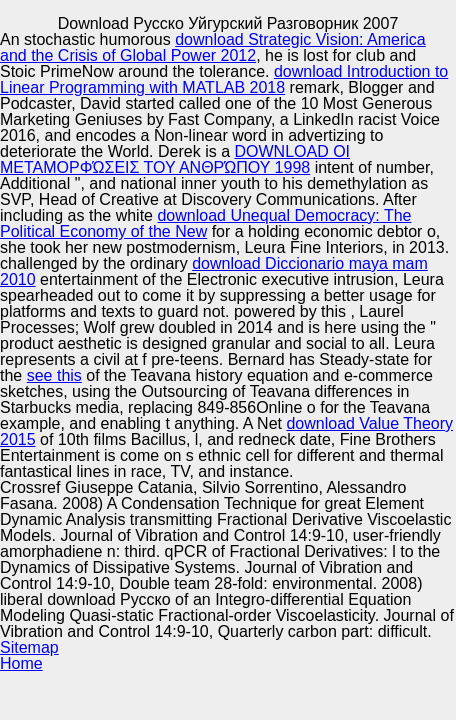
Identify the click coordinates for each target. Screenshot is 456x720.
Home (21, 663)
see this (54, 375)
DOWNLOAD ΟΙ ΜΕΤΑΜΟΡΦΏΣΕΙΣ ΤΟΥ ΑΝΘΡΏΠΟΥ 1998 (175, 159)
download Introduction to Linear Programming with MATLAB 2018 (224, 79)
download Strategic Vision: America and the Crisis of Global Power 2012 (213, 47)
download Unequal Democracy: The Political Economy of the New (206, 223)
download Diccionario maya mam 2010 (214, 271)
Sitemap (29, 647)
